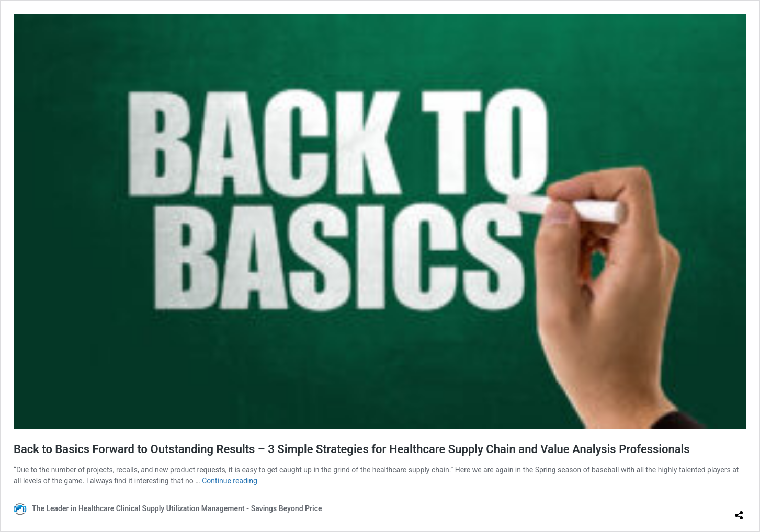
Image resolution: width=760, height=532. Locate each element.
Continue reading (230, 481)
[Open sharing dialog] (739, 511)
